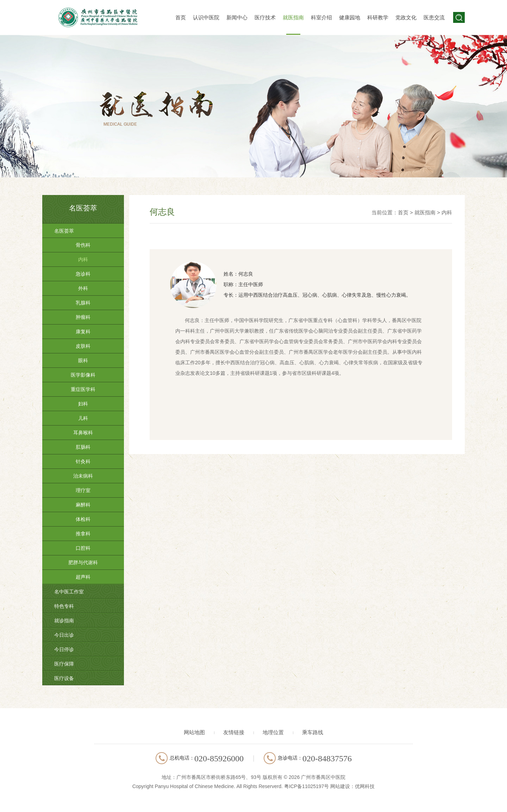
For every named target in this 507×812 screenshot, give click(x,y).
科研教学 (378, 17)
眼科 (83, 360)
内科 (83, 259)
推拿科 (83, 534)
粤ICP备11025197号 (307, 786)
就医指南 (293, 17)
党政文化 (406, 17)
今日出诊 (64, 635)
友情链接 (234, 732)
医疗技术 (265, 17)
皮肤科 (83, 346)
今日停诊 (64, 649)
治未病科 (83, 476)
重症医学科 (83, 389)
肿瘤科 (83, 317)
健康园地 (350, 17)
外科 (83, 288)
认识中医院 (206, 17)
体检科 (83, 519)
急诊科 (83, 274)
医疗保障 (64, 664)
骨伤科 (83, 245)
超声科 (83, 577)
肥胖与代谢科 (83, 562)
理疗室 (83, 490)
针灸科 (83, 461)
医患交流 (434, 17)
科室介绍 (321, 17)
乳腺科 (83, 303)
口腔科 (83, 548)
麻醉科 (83, 505)
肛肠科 (83, 447)
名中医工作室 (69, 592)
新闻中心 (237, 17)
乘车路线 (313, 732)
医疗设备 (64, 678)
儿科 (83, 418)
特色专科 (64, 606)
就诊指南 (64, 621)
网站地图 (194, 732)
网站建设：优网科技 (352, 786)
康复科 (83, 332)
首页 (181, 17)
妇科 (83, 404)
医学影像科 (83, 375)
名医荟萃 (64, 231)
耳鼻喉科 (83, 433)
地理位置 (273, 732)
